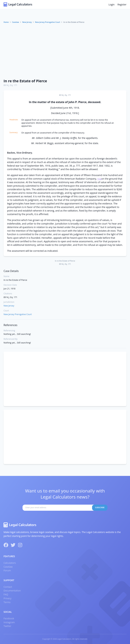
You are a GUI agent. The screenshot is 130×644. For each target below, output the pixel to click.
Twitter (7, 626)
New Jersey (27, 22)
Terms (7, 602)
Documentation (12, 591)
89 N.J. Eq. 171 (10, 85)
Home (6, 22)
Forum (7, 570)
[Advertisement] (65, 51)
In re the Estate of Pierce (25, 81)
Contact (8, 587)
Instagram (9, 622)
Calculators (10, 563)
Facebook (9, 618)
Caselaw (16, 22)
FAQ (6, 594)
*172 (99, 179)
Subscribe (100, 507)
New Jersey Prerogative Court (48, 22)
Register (122, 4)
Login (111, 4)
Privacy (7, 598)
